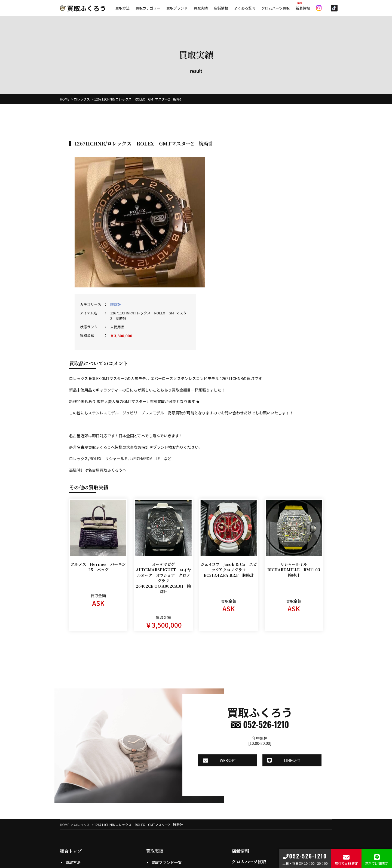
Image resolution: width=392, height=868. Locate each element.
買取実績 (201, 8)
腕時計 (242, 164)
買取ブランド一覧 (167, 786)
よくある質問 (245, 8)
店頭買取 (73, 809)
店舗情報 (221, 8)
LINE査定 (73, 817)
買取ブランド (177, 8)
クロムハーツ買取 (275, 8)
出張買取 (73, 802)
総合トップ (71, 775)
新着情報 (303, 8)
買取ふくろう (83, 8)
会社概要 (240, 796)
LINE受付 (280, 686)
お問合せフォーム (252, 815)
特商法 (157, 802)
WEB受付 (223, 686)
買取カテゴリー (148, 8)
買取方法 (122, 8)
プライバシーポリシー (170, 794)
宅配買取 (73, 794)
